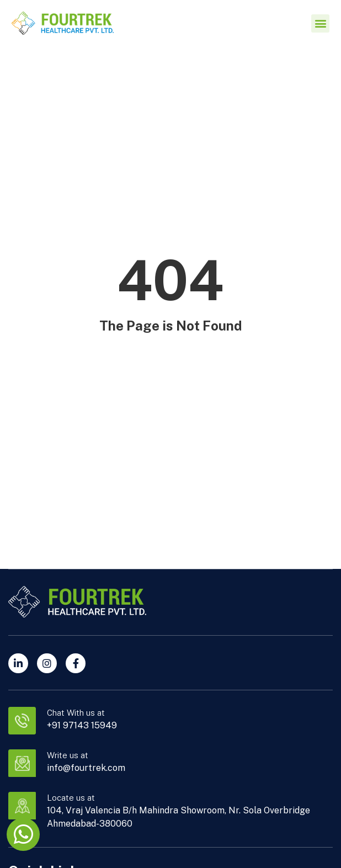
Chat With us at (76, 713)
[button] (320, 23)
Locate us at (71, 798)
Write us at (68, 755)
